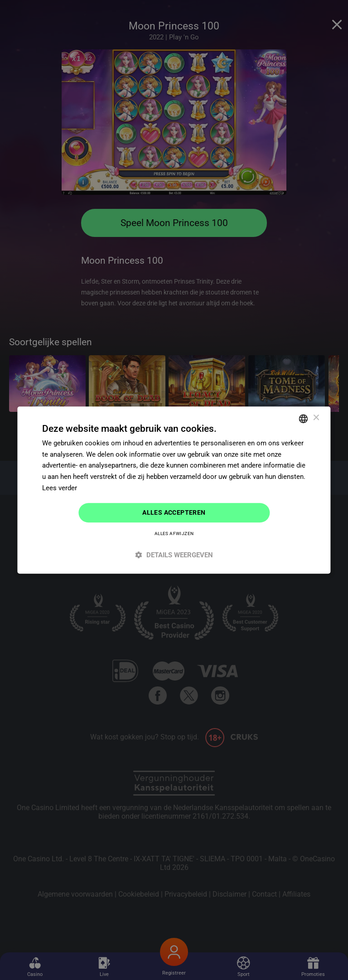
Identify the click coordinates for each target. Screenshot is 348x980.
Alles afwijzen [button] (174, 534)
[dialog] (174, 490)
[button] (174, 555)
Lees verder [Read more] (60, 488)
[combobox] (304, 418)
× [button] (316, 418)
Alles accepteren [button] (174, 512)
